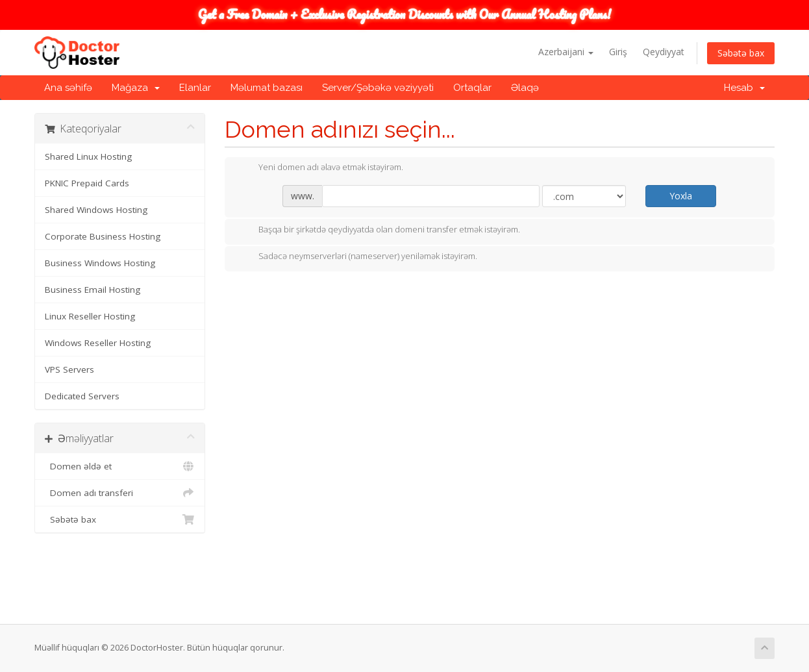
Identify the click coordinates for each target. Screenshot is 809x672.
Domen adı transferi (120, 493)
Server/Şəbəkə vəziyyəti (378, 88)
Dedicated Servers (82, 396)
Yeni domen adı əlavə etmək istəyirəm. (320, 168)
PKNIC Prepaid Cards (87, 183)
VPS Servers (69, 369)
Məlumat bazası (267, 88)
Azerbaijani (566, 52)
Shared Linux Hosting (88, 156)
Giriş (618, 52)
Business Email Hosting (93, 290)
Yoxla (681, 196)
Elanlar (195, 88)
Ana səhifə (68, 88)
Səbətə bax (741, 53)
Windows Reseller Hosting (98, 343)
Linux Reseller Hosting (90, 316)
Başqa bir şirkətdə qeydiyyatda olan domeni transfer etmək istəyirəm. (379, 230)
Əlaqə (525, 88)
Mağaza (136, 88)
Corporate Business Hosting (103, 236)
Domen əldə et (120, 466)
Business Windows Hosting (100, 263)
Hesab (744, 88)
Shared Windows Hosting (96, 210)
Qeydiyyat (664, 52)
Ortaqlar (472, 88)
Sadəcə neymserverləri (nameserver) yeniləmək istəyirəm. (357, 257)
